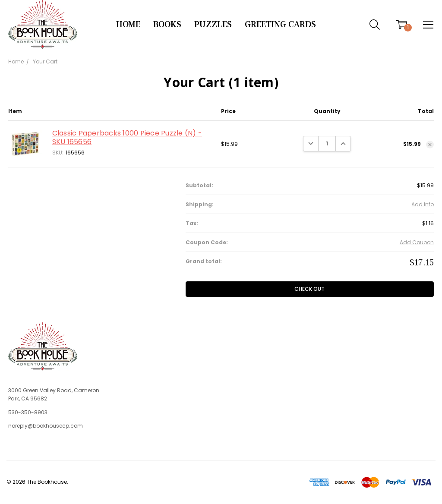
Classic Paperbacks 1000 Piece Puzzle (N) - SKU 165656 (127, 137)
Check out (309, 289)
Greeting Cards (280, 25)
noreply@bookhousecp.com (46, 426)
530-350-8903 (28, 412)
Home (128, 25)
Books (167, 25)
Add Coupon (417, 242)
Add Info (423, 204)
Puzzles (213, 25)
